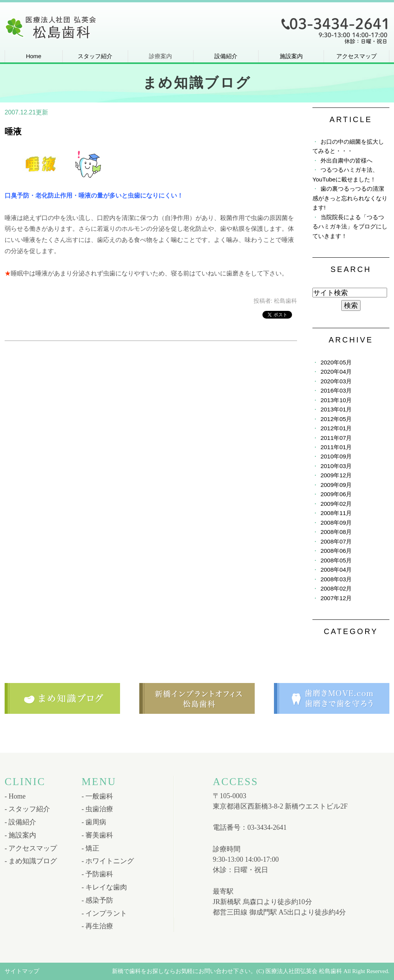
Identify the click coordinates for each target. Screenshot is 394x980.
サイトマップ (22, 971)
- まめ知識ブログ (31, 861)
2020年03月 (336, 381)
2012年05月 (336, 419)
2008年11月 (336, 513)
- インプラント (104, 913)
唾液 (13, 132)
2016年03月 (336, 390)
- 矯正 (91, 848)
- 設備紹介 (21, 822)
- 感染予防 (98, 900)
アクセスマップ (356, 56)
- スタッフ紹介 (28, 809)
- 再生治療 (98, 926)
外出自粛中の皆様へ (346, 160)
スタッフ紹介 (95, 56)
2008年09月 (336, 523)
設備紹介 (226, 56)
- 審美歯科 (98, 835)
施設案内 (291, 56)
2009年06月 (336, 494)
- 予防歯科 (98, 874)
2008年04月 (336, 570)
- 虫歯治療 (98, 809)
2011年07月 (336, 438)
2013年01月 (336, 409)
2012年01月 (336, 428)
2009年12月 (336, 475)
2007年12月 (336, 598)
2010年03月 (336, 466)
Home (33, 56)
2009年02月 (336, 504)
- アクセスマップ (31, 848)
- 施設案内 (21, 835)
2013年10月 (336, 400)
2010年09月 (336, 456)
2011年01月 (336, 447)
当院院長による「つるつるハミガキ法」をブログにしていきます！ (350, 227)
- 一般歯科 (98, 796)
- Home (15, 796)
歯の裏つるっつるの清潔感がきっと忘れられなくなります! (350, 198)
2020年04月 (336, 372)
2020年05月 (336, 362)
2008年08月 (336, 532)
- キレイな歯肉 (104, 887)
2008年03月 (336, 579)
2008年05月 (336, 560)
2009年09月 (336, 485)
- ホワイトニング (108, 861)
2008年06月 (336, 551)
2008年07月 (336, 541)
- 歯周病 (94, 822)
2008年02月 (336, 588)
